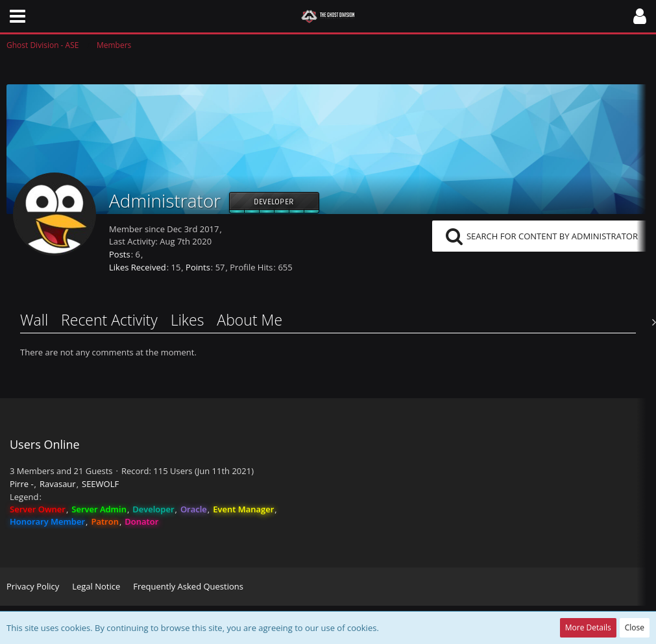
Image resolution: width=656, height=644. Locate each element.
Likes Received (138, 267)
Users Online (45, 444)
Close (635, 627)
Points (198, 267)
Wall (34, 320)
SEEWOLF (100, 484)
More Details (588, 627)
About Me (249, 320)
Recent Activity (109, 320)
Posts (120, 254)
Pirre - (22, 484)
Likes (187, 320)
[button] (18, 16)
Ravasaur (58, 484)
